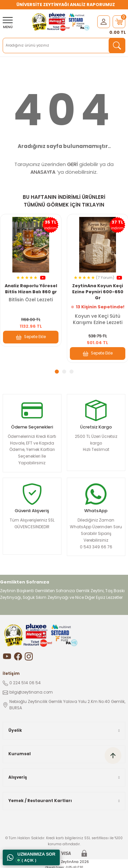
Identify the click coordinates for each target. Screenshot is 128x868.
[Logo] (61, 22)
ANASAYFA (43, 172)
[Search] (64, 46)
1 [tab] (57, 372)
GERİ (73, 164)
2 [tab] (64, 372)
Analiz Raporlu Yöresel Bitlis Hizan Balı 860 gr (31, 289)
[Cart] (119, 22)
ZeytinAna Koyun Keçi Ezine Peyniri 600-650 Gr (98, 292)
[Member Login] (104, 22)
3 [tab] (72, 372)
